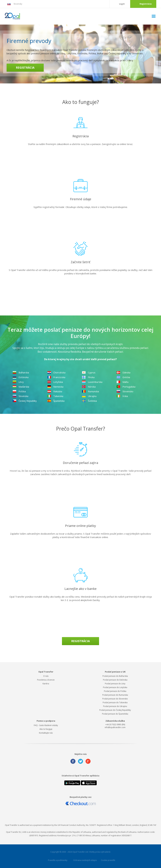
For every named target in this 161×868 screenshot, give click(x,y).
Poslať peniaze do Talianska (115, 702)
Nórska (89, 387)
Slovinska (20, 396)
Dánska (123, 372)
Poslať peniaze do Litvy (115, 684)
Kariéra (46, 684)
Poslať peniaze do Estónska (115, 680)
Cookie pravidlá (108, 860)
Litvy (18, 382)
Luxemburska (92, 382)
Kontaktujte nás (46, 733)
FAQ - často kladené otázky (46, 725)
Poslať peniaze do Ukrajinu (115, 706)
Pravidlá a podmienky (58, 860)
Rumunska (90, 391)
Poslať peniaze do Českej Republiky (115, 710)
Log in (122, 4)
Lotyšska (55, 382)
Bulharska (21, 372)
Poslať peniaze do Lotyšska (115, 687)
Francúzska (56, 377)
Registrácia (146, 4)
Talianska (55, 396)
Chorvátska (56, 372)
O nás (46, 676)
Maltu (122, 382)
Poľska (19, 391)
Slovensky (15, 4)
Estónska (21, 377)
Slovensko (125, 391)
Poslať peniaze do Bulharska (115, 676)
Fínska (88, 377)
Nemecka (55, 387)
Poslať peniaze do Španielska (115, 714)
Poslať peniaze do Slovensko (115, 699)
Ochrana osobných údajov (85, 860)
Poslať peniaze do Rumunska (115, 695)
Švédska (89, 401)
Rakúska (55, 391)
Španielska (56, 401)
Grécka (123, 377)
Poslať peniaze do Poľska (115, 691)
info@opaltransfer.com (115, 727)
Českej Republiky (25, 401)
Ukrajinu (89, 396)
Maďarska (21, 387)
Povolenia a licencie (46, 680)
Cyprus (89, 372)
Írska (122, 396)
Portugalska (126, 387)
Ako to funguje (46, 729)
